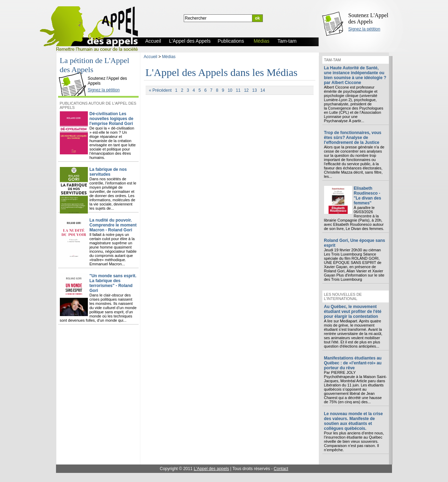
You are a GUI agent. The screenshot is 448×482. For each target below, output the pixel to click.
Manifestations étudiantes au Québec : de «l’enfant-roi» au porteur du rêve (353, 363)
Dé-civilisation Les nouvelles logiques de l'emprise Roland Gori (111, 119)
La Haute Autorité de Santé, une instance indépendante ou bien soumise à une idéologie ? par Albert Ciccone (355, 75)
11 (238, 90)
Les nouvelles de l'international (343, 296)
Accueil (151, 57)
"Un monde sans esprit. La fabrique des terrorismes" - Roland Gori (113, 283)
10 (230, 90)
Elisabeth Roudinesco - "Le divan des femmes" (367, 196)
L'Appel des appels (211, 469)
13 (254, 90)
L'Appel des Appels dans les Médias (222, 72)
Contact (281, 469)
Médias (169, 57)
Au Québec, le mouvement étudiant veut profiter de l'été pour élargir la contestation (353, 312)
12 (246, 90)
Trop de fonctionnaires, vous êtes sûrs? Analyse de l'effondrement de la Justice (353, 138)
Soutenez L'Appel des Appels (368, 18)
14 (263, 90)
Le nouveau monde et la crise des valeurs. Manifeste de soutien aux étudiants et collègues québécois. (353, 421)
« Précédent (160, 90)
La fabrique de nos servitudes (108, 172)
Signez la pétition (364, 29)
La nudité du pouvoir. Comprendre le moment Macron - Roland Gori (113, 225)
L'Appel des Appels (74, 72)
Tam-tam (332, 60)
